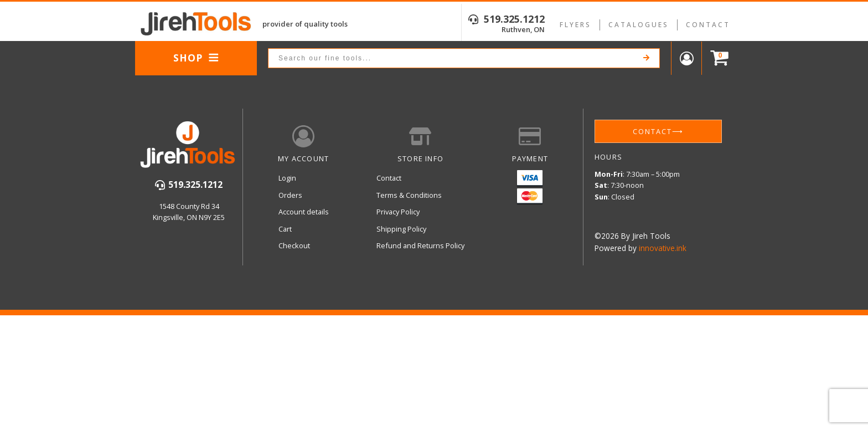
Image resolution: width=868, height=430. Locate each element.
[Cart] (717, 58)
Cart (285, 229)
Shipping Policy (401, 229)
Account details (304, 212)
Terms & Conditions (409, 195)
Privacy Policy (398, 212)
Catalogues (639, 25)
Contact (708, 25)
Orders (290, 195)
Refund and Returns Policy (420, 245)
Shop (196, 58)
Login (287, 178)
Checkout (294, 245)
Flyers (575, 25)
